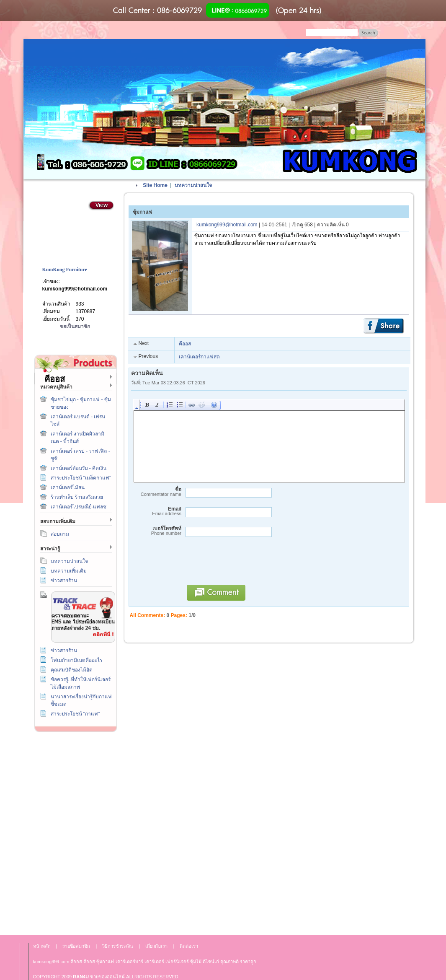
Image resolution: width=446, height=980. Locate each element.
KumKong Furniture (65, 270)
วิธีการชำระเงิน (74, 756)
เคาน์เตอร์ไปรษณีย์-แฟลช (79, 507)
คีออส (185, 344)
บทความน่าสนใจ (69, 561)
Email (156, 511)
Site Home (155, 185)
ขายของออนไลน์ (107, 977)
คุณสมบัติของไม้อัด (72, 670)
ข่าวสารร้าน (64, 581)
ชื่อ (156, 492)
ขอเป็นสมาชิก (75, 327)
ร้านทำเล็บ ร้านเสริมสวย (77, 497)
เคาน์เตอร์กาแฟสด (199, 357)
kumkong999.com (51, 962)
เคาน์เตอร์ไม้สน (68, 487)
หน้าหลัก (42, 946)
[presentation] (246, 565)
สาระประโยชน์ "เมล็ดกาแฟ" (81, 478)
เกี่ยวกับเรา (74, 832)
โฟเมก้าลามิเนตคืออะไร (76, 660)
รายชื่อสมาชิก (76, 946)
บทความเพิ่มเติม (69, 571)
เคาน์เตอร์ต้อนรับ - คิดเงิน (79, 468)
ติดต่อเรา (74, 794)
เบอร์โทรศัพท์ (156, 531)
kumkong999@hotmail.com (75, 289)
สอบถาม (60, 534)
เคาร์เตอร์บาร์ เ (130, 962)
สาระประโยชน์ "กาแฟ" (75, 714)
